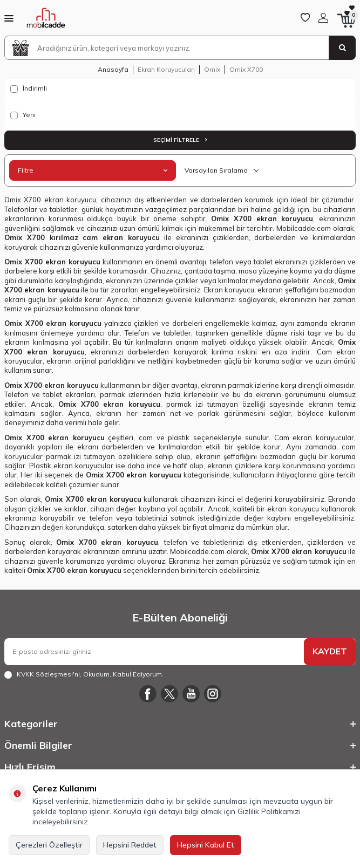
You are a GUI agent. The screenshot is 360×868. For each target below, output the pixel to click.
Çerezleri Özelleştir (49, 845)
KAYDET (330, 651)
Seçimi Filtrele (180, 140)
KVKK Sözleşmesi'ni (48, 674)
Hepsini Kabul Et (206, 845)
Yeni (23, 115)
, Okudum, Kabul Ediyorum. (84, 674)
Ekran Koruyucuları (166, 69)
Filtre (93, 170)
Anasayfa (113, 69)
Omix (212, 69)
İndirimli (29, 88)
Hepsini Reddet (130, 845)
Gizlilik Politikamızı (269, 811)
